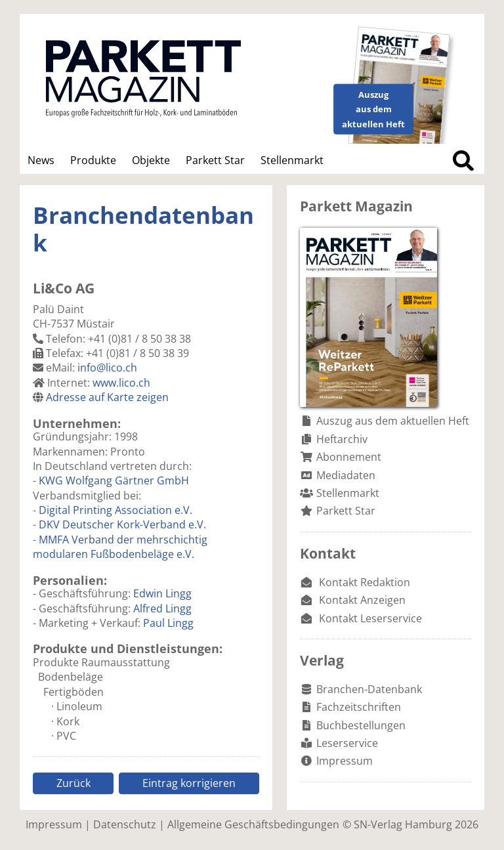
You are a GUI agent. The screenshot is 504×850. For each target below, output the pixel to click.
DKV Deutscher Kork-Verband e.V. (122, 524)
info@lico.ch (107, 368)
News (41, 160)
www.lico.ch (121, 383)
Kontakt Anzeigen (362, 600)
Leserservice (347, 743)
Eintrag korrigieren (189, 783)
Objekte (151, 160)
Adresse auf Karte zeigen (107, 397)
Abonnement (349, 457)
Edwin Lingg (162, 593)
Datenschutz (125, 824)
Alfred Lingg (162, 608)
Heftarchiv (342, 439)
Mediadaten (346, 475)
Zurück (73, 783)
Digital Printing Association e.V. (115, 510)
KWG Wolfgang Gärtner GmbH (114, 480)
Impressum (345, 761)
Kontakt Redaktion (365, 582)
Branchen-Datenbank (369, 689)
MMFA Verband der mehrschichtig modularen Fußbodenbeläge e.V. (120, 547)
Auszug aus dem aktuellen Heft (393, 421)
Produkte (93, 160)
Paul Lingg (168, 623)
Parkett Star (215, 160)
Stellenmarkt (292, 160)
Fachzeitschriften (359, 707)
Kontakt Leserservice (370, 618)
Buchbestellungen (361, 725)
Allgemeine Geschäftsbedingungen (253, 824)
